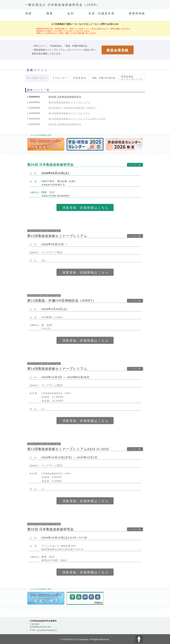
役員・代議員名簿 (101, 13)
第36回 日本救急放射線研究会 (65, 97)
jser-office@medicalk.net (47, 630)
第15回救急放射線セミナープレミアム (69, 102)
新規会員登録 (117, 50)
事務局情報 (137, 13)
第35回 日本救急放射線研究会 (65, 124)
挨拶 (29, 13)
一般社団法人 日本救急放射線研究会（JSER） (62, 5)
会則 (71, 13)
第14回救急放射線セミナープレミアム (69, 113)
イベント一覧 (135, 165)
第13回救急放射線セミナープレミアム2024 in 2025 (77, 119)
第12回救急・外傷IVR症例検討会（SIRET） (73, 108)
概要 (50, 13)
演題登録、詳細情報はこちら (86, 208)
